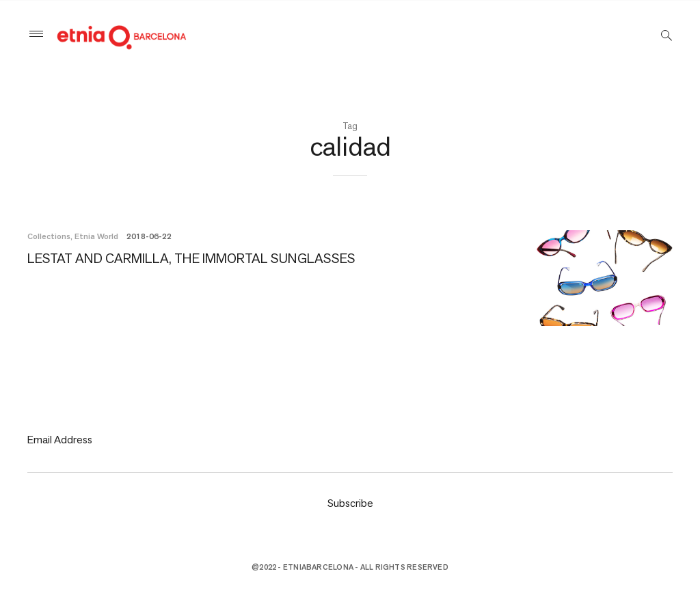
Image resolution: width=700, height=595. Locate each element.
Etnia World (96, 236)
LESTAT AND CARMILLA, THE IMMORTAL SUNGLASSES (191, 258)
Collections (49, 236)
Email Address (60, 440)
